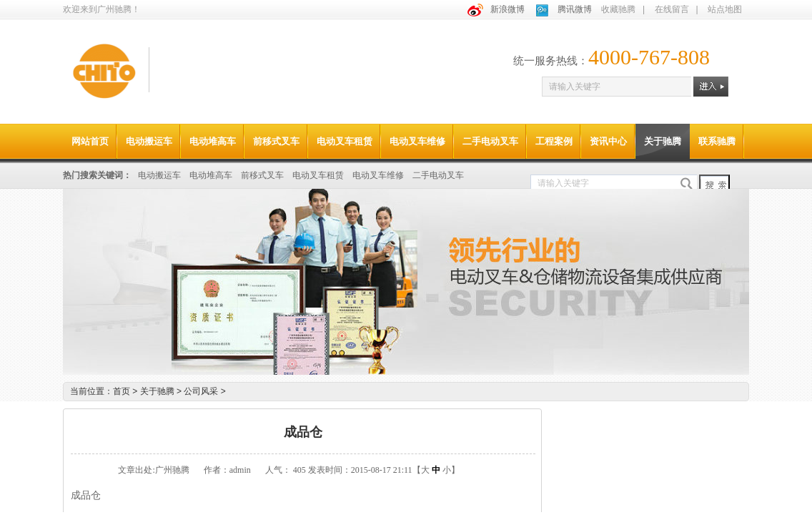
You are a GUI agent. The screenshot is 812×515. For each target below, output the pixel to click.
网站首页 (90, 141)
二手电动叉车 (490, 141)
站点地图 (725, 9)
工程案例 (554, 141)
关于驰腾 (663, 141)
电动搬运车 (149, 141)
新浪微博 (508, 9)
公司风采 (204, 391)
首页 (122, 391)
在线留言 (672, 9)
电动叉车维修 (417, 141)
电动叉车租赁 (345, 141)
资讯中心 (608, 141)
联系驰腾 (717, 141)
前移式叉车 (276, 141)
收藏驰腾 (618, 9)
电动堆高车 (213, 141)
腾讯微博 (575, 9)
